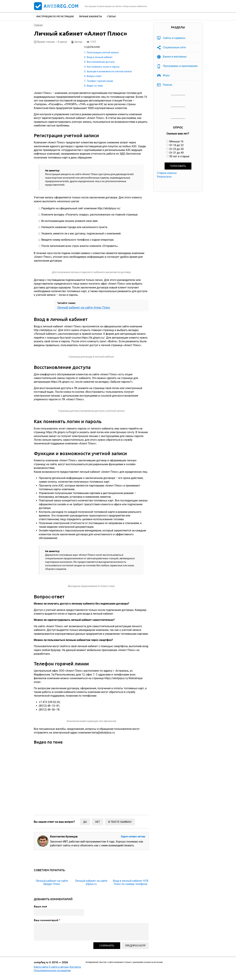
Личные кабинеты (90, 16)
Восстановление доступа (101, 62)
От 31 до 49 (176, 153)
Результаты (164, 177)
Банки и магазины (175, 57)
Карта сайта (41, 967)
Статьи (111, 16)
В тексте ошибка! (120, 822)
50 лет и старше (179, 156)
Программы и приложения (180, 66)
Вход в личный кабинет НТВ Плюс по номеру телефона (131, 882)
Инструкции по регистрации (55, 16)
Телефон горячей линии (100, 81)
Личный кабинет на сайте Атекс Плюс (84, 308)
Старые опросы (167, 173)
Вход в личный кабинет (100, 57)
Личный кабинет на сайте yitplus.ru (91, 882)
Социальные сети (174, 47)
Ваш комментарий (47, 920)
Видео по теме (95, 86)
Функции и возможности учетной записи (109, 71)
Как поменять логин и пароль (103, 67)
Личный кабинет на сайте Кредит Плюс (52, 882)
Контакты (75, 967)
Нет (98, 822)
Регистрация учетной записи (103, 52)
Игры (166, 75)
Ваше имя (40, 906)
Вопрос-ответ (94, 76)
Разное (168, 85)
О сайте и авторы (59, 967)
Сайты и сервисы (174, 38)
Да (85, 822)
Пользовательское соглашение (52, 970)
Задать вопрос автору (133, 836)
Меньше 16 (176, 141)
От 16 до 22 (176, 145)
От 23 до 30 (176, 149)
